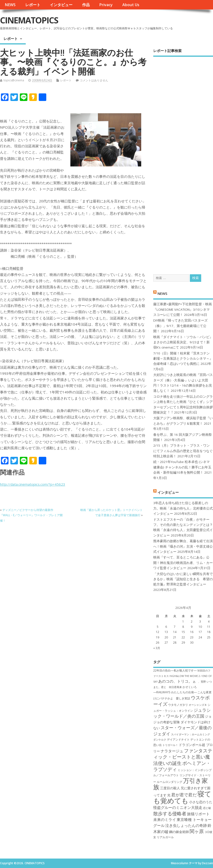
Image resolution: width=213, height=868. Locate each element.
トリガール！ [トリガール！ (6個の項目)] (170, 745)
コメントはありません (94, 80)
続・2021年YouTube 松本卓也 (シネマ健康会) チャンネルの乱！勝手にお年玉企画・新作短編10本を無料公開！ (182, 467)
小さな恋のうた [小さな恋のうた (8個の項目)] (201, 802)
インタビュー (61, 5)
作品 (86, 5)
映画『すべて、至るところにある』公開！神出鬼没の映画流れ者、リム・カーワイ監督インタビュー (183, 563)
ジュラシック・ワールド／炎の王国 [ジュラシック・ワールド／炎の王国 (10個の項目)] (182, 713)
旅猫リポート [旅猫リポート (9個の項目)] (198, 814)
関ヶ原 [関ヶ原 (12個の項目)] (197, 831)
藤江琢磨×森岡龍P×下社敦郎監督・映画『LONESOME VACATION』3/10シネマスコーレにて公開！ (183, 309)
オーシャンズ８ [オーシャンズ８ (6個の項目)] (198, 705)
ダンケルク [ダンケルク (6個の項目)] (160, 740)
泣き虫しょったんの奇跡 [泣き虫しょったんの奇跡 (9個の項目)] (186, 825)
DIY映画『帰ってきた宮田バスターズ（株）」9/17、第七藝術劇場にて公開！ (180, 326)
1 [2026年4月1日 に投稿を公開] (183, 622)
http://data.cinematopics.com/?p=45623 (33, 484)
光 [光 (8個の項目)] (169, 795)
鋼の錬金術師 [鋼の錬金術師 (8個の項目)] (179, 832)
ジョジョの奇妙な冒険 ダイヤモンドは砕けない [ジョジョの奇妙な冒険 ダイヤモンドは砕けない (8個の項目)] (182, 722)
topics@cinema (14, 80)
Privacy (106, 5)
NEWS (10, 5)
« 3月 (157, 648)
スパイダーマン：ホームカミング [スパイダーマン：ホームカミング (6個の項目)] (190, 734)
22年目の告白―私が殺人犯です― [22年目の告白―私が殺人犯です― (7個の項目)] (175, 670)
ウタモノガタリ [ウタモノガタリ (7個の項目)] (178, 705)
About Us (131, 5)
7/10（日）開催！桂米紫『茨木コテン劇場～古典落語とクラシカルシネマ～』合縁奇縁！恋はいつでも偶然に (183, 359)
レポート (33, 5)
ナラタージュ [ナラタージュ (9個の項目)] (172, 751)
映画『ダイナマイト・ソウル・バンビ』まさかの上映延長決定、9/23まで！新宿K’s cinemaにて (183, 342)
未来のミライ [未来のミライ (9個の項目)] (165, 820)
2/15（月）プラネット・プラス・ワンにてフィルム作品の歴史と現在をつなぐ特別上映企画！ (183, 451)
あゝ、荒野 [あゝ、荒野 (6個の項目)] (199, 682)
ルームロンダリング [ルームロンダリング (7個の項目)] (170, 782)
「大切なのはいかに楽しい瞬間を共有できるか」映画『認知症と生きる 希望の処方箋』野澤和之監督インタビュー (183, 579)
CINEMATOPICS (29, 20)
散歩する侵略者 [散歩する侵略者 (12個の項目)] (170, 813)
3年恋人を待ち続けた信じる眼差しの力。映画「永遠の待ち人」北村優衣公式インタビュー (183, 508)
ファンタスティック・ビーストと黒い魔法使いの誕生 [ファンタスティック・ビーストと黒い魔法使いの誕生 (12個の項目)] (183, 757)
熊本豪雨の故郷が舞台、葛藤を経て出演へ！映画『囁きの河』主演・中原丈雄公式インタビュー (183, 546)
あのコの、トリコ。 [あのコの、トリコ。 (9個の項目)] (175, 681)
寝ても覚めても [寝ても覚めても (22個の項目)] (182, 797)
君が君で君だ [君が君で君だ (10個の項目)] (184, 795)
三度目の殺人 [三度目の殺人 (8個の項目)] (170, 788)
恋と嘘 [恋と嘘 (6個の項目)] (207, 808)
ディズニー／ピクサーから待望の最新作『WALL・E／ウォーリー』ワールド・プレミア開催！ (31, 515)
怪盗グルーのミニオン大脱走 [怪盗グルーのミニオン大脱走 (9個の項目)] (178, 807)
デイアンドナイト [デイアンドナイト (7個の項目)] (178, 739)
